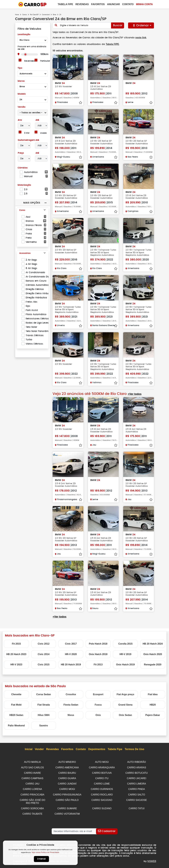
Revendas (82, 4)
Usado (44, 133)
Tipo (20, 68)
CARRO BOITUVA (102, 772)
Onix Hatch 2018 (98, 654)
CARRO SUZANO (102, 807)
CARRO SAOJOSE (137, 799)
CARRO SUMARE (67, 807)
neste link (138, 38)
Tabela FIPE (111, 44)
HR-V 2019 (125, 654)
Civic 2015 (44, 664)
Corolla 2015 (125, 643)
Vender (39, 749)
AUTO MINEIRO (67, 762)
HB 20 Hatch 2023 (16, 654)
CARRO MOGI (67, 788)
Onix (98, 715)
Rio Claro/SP (34, 15)
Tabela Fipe (65, 4)
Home (17, 15)
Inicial (29, 749)
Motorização (24, 185)
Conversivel (46, 15)
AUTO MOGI (102, 762)
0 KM (27, 133)
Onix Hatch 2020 (153, 654)
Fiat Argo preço (125, 694)
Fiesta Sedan (71, 704)
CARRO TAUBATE (32, 812)
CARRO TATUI (137, 807)
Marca (21, 81)
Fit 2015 (16, 643)
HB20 (153, 704)
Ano (20, 120)
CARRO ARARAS (137, 767)
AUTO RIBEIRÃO (137, 762)
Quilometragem (26, 140)
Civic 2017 (71, 643)
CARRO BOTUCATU (137, 772)
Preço (21, 153)
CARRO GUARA (67, 778)
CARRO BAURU (67, 772)
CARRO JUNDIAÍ (67, 783)
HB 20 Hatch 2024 (153, 643)
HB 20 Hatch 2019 (71, 664)
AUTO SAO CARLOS (32, 767)
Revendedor (30, 61)
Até (37, 120)
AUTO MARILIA (32, 762)
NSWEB (152, 859)
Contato (128, 4)
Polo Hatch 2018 (98, 643)
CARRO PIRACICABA (32, 793)
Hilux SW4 (44, 715)
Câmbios (22, 168)
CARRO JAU (32, 783)
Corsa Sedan (44, 694)
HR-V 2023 (16, 664)
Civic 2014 (44, 654)
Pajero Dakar (153, 715)
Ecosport (98, 694)
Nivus (71, 715)
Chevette (16, 694)
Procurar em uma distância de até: (32, 48)
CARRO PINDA (137, 788)
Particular (45, 61)
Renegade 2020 (153, 664)
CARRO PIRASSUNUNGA (67, 793)
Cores (22, 210)
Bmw (54, 15)
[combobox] (33, 40)
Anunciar (113, 4)
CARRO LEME (102, 783)
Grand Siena (125, 704)
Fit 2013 (98, 664)
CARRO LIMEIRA (137, 783)
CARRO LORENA (32, 788)
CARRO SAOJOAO (102, 799)
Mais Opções (32, 203)
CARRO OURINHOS (102, 788)
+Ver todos (134, 394)
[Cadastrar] (107, 829)
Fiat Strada (44, 704)
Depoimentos (97, 749)
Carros (24, 15)
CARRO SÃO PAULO (67, 799)
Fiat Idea (153, 694)
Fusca (98, 704)
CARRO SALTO (137, 793)
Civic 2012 (44, 643)
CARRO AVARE (32, 772)
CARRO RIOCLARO (102, 793)
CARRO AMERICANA (67, 767)
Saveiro (44, 725)
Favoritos (98, 4)
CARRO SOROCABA (32, 807)
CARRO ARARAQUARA (102, 767)
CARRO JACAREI (137, 778)
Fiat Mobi (16, 704)
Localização (24, 35)
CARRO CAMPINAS (32, 778)
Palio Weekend (16, 725)
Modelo (22, 94)
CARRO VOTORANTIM (67, 812)
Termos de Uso (134, 749)
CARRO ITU (102, 778)
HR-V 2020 (71, 654)
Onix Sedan (125, 715)
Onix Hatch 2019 (125, 664)
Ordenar (141, 25)
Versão (21, 107)
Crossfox (71, 694)
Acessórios (25, 253)
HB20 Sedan (16, 715)
